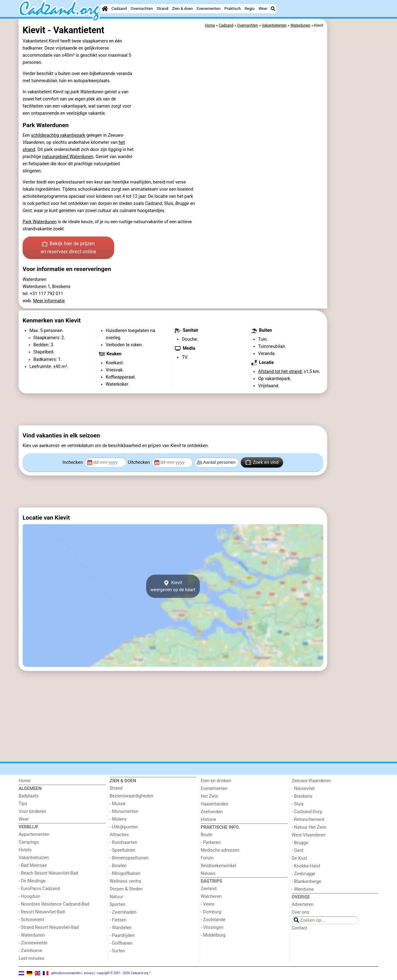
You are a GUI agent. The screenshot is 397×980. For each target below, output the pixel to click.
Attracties (119, 835)
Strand (162, 9)
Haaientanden (214, 804)
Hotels (25, 850)
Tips (23, 804)
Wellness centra (125, 881)
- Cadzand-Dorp (307, 812)
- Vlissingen (212, 927)
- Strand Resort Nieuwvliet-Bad (49, 927)
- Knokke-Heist (306, 866)
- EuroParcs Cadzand (39, 889)
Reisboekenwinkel (219, 866)
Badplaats (29, 796)
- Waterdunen (32, 935)
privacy (89, 973)
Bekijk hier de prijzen (68, 248)
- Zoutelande (213, 920)
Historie (208, 820)
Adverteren (303, 905)
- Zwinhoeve (30, 951)
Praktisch (232, 9)
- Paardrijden (122, 936)
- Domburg (211, 912)
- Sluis (298, 804)
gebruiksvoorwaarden (66, 973)
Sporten (118, 905)
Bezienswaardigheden (132, 796)
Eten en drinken (216, 781)
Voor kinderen (32, 811)
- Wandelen (121, 928)
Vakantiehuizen (34, 858)
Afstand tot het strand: (280, 372)
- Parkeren (211, 843)
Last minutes (31, 958)
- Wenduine (303, 889)
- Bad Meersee (33, 865)
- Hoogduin (29, 896)
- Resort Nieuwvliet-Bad (42, 912)
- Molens (118, 819)
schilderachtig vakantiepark (58, 135)
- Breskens (302, 796)
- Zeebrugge (304, 874)
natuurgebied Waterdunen (68, 157)
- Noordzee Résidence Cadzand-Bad (54, 904)
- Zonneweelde (33, 943)
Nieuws (208, 874)
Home (25, 781)
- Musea (118, 804)
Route (206, 835)
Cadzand (119, 9)
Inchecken (73, 462)
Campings (29, 842)
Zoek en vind (262, 462)
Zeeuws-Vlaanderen (311, 781)
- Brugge (300, 843)
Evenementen (209, 9)
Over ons (301, 912)
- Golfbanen (121, 943)
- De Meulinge (32, 881)
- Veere (207, 904)
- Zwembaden (123, 912)
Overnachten (142, 9)
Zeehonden (212, 812)
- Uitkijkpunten (124, 827)
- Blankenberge (307, 882)
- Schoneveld (31, 920)
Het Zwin (210, 796)
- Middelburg (213, 935)
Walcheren (211, 896)
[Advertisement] (354, 161)
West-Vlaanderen (309, 835)
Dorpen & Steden (126, 889)
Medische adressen (220, 850)
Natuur (117, 897)
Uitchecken (139, 462)
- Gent (298, 851)
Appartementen (34, 834)
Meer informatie (49, 301)
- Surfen (117, 951)
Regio (250, 9)
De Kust (300, 858)
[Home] (105, 9)
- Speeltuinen (123, 850)
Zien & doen (183, 9)
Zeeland (209, 889)
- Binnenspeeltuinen (129, 858)
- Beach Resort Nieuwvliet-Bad (48, 873)
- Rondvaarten (124, 843)
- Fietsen (118, 920)
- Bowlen (118, 866)
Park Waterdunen (40, 222)
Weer (263, 9)
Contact (300, 928)
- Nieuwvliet (303, 789)
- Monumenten (124, 811)
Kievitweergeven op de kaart (173, 586)
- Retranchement (308, 820)
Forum (207, 858)
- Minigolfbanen (125, 874)
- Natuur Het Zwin (309, 827)
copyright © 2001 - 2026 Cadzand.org (123, 973)
